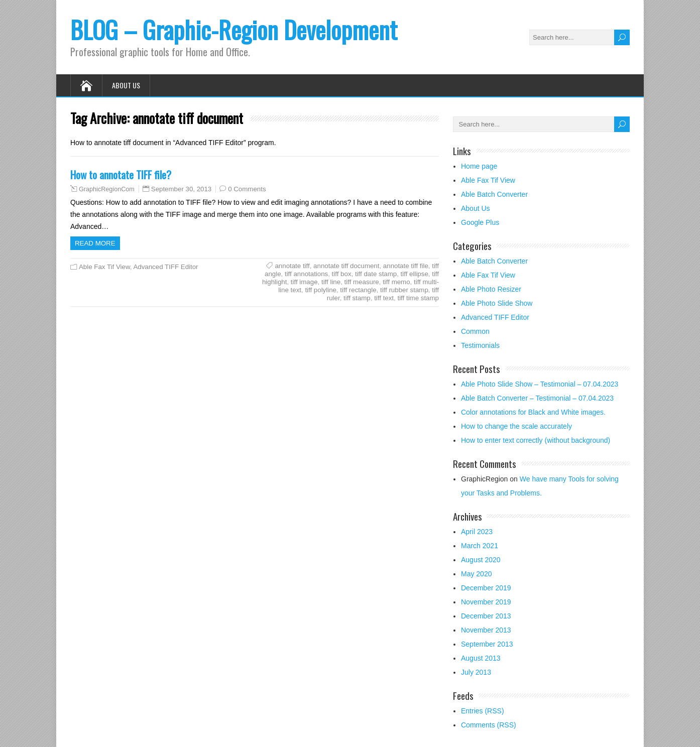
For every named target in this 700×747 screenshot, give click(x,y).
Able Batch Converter (494, 194)
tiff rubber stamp (404, 290)
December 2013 (486, 616)
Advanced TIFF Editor (165, 267)
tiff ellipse (415, 274)
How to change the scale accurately (516, 426)
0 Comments (247, 189)
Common (475, 331)
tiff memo (396, 282)
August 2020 (481, 560)
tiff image (304, 282)
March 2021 (480, 546)
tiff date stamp (376, 274)
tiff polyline (321, 290)
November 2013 (486, 630)
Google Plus (480, 222)
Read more (95, 243)
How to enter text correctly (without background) (536, 440)
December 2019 (486, 588)
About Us (126, 85)
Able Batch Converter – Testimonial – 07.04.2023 (537, 398)
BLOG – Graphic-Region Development (234, 29)
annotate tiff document (346, 266)
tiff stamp (357, 298)
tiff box (342, 274)
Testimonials (480, 345)
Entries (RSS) (483, 711)
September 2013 (487, 644)
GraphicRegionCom (107, 189)
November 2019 (486, 602)
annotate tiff (292, 266)
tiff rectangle (358, 290)
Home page (479, 166)
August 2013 (481, 658)
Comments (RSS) (489, 725)
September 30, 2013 (182, 189)
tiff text (384, 298)
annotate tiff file (406, 266)
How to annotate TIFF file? (121, 174)
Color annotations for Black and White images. (533, 412)
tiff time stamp (418, 298)
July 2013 (476, 672)
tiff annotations (306, 274)
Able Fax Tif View (104, 267)
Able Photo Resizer (491, 289)
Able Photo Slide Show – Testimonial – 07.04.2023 (540, 384)
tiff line (331, 282)
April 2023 (477, 532)
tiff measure (362, 282)
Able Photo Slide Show (497, 303)
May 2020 (476, 574)
